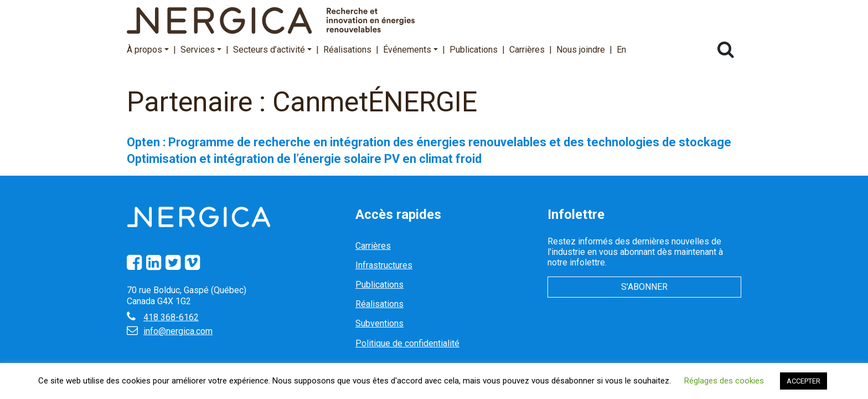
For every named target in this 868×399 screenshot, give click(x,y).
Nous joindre (581, 50)
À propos (148, 50)
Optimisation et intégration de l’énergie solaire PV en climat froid (304, 159)
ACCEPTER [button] (804, 381)
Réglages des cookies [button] (724, 381)
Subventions (379, 323)
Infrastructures (384, 265)
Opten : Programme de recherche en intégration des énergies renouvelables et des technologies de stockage (429, 142)
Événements (410, 50)
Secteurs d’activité (272, 50)
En (621, 50)
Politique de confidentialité (407, 343)
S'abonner (644, 287)
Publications (474, 50)
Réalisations (347, 50)
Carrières (527, 50)
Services (201, 50)
